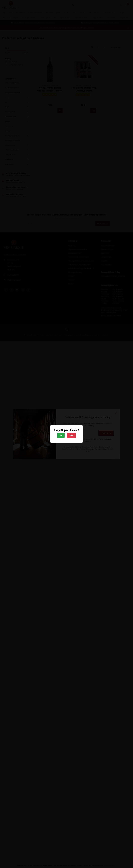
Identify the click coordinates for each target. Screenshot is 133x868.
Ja (61, 435)
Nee (71, 435)
